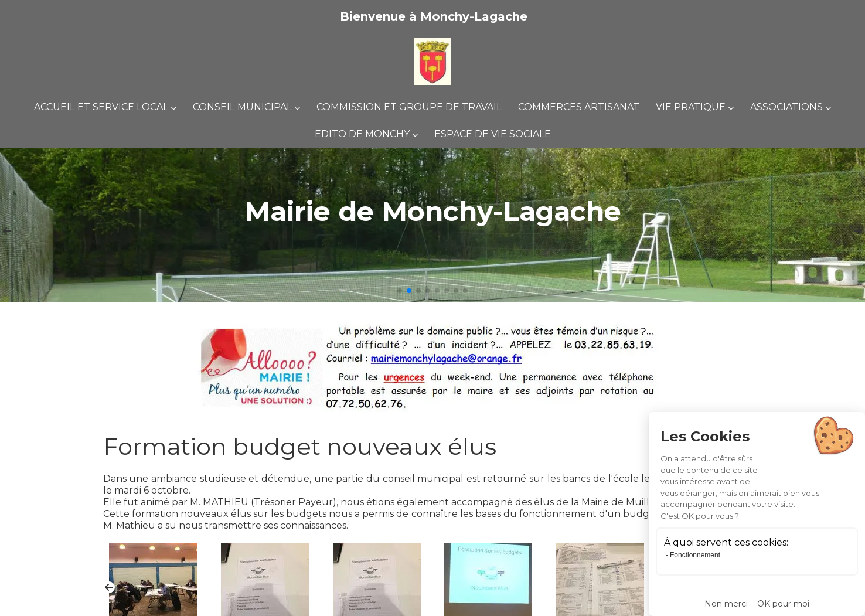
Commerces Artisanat (579, 107)
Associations (786, 107)
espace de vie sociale (493, 134)
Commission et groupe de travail (409, 107)
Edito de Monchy (362, 134)
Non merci (726, 604)
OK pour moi (783, 604)
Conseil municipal (242, 107)
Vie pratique (691, 107)
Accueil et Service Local (101, 107)
